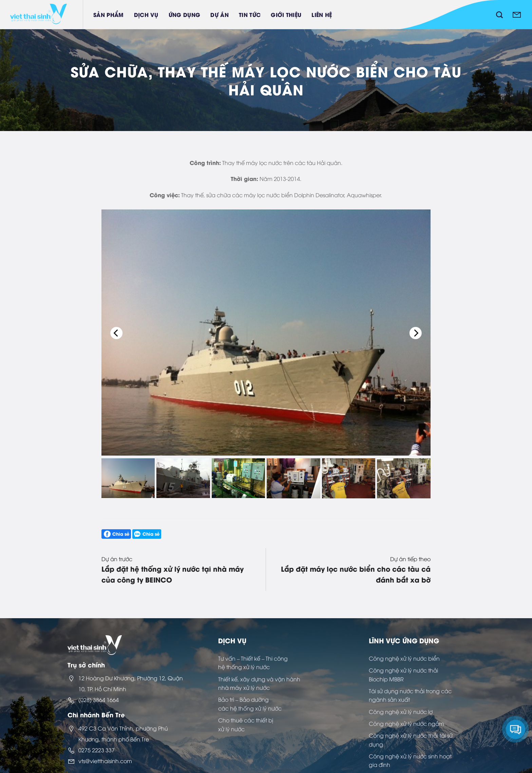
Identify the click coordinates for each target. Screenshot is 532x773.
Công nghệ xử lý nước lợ (401, 712)
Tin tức (250, 14)
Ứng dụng (185, 14)
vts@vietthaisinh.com (105, 761)
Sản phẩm (109, 14)
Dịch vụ (146, 14)
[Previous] (117, 333)
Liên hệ (322, 14)
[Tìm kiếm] (499, 15)
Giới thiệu (286, 14)
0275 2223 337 (97, 750)
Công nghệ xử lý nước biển (404, 658)
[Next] (415, 333)
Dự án (220, 14)
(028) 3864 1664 (99, 700)
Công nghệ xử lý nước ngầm (406, 723)
